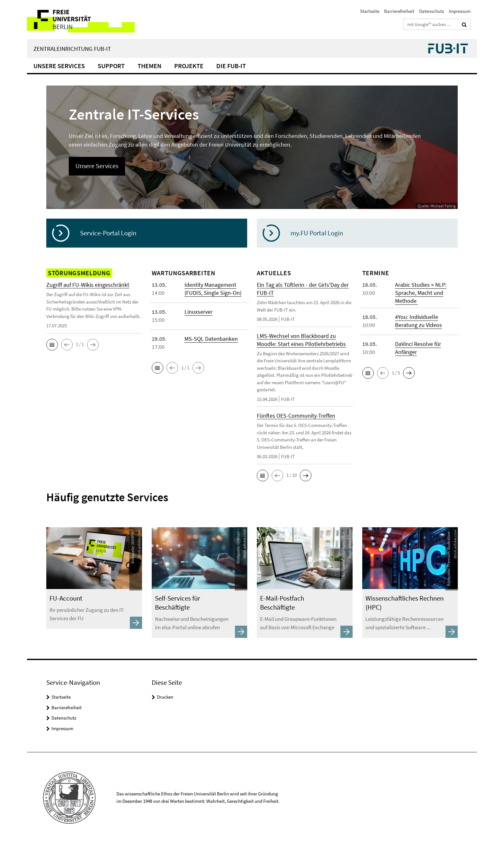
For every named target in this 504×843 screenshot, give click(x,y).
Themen (149, 66)
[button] (52, 345)
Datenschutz (432, 11)
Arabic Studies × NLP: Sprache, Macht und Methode (421, 293)
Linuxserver (198, 312)
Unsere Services (59, 66)
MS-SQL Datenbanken (211, 339)
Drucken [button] (165, 697)
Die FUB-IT (231, 66)
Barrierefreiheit (399, 11)
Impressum (460, 11)
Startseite (370, 11)
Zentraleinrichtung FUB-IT (72, 49)
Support (111, 66)
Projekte (189, 66)
